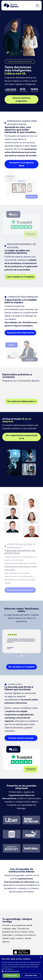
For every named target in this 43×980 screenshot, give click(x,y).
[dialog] (21, 968)
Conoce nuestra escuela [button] (21, 738)
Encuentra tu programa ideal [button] (21, 164)
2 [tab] (22, 656)
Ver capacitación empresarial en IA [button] (21, 437)
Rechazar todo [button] (31, 976)
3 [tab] (25, 656)
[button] (21, 971)
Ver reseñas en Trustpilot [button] (21, 667)
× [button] (40, 958)
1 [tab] (18, 656)
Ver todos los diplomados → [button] (22, 401)
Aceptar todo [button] (11, 976)
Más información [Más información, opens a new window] (7, 969)
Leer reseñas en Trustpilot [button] (20, 277)
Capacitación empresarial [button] (20, 333)
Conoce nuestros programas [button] (22, 99)
